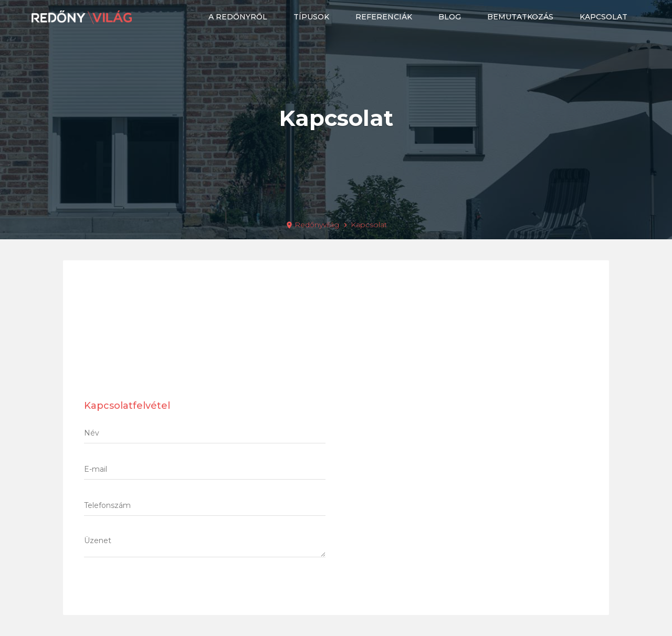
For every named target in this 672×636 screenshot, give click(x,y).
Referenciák (384, 17)
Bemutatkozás (520, 17)
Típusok (311, 17)
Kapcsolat (603, 17)
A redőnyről (238, 17)
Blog (450, 17)
